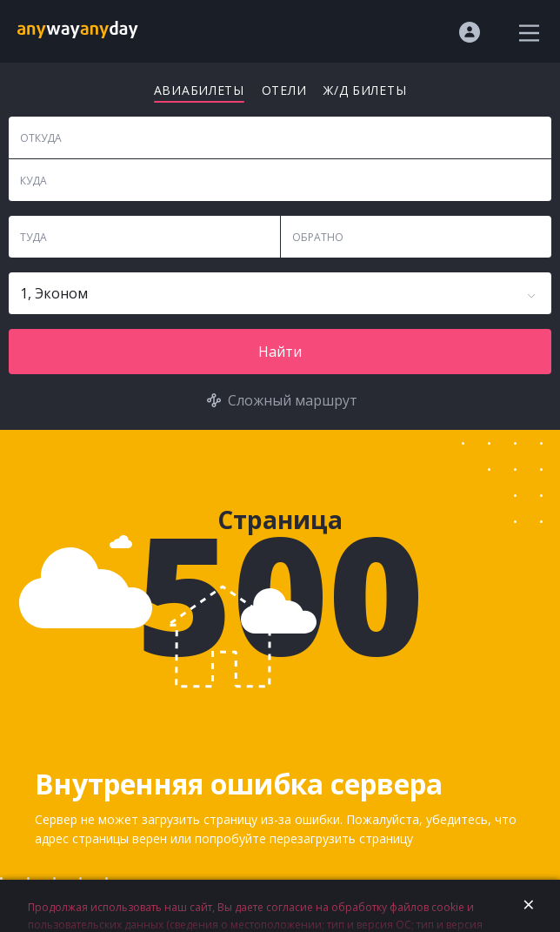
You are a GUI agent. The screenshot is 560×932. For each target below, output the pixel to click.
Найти (280, 352)
